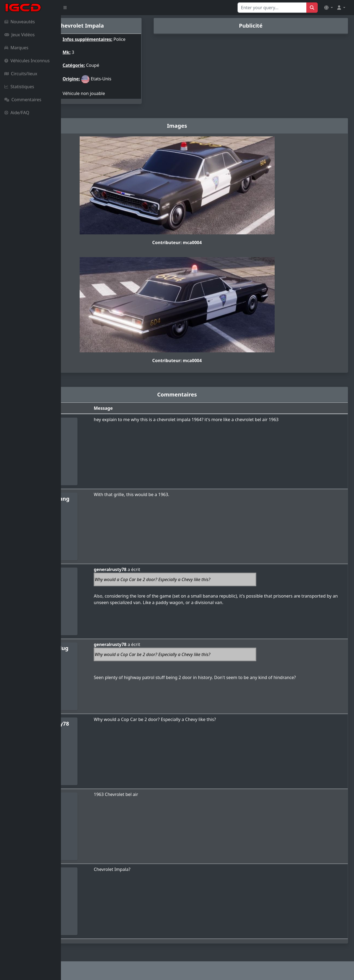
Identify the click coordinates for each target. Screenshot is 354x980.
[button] (329, 8)
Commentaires (23, 100)
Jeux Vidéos (20, 35)
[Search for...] (272, 8)
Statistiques (19, 87)
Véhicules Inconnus (27, 61)
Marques (16, 48)
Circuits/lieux (21, 74)
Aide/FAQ (17, 113)
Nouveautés (20, 22)
